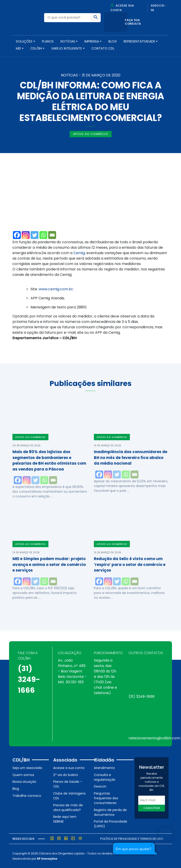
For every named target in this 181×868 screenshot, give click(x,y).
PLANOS (48, 41)
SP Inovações (47, 859)
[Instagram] (26, 235)
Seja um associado (27, 768)
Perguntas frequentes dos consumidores (106, 798)
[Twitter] (35, 235)
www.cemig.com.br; (56, 289)
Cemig (79, 253)
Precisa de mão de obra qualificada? (68, 808)
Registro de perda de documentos (110, 812)
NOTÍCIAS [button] (68, 41)
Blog (113, 41)
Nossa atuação (24, 782)
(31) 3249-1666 (29, 679)
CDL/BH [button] (36, 48)
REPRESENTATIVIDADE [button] (139, 41)
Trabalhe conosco (27, 796)
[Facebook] (17, 235)
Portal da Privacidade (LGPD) (111, 824)
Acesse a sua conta (69, 768)
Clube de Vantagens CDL (69, 796)
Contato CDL (103, 48)
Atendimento (104, 768)
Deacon (100, 786)
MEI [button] (18, 48)
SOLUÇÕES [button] (24, 41)
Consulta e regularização (105, 777)
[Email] (52, 235)
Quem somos (23, 775)
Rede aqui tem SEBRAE (65, 819)
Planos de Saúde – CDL (68, 784)
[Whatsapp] (43, 235)
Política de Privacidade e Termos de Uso (132, 839)
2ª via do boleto (66, 775)
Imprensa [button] (92, 41)
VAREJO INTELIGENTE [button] (67, 48)
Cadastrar (152, 808)
